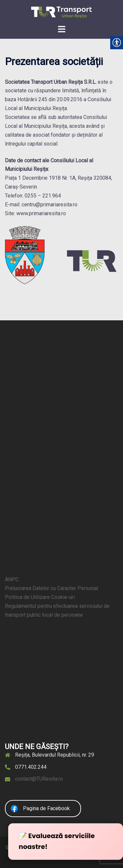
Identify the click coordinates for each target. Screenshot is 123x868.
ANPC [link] (12, 579)
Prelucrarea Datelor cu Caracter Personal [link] (51, 588)
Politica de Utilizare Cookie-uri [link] (40, 597)
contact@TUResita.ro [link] (39, 779)
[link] (61, 12)
